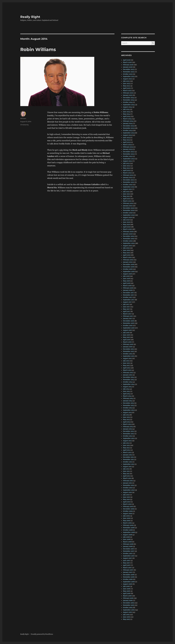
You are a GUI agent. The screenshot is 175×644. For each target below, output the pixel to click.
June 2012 (126, 445)
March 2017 (127, 314)
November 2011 (128, 460)
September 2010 (129, 490)
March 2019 (127, 257)
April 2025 (127, 88)
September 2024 (129, 105)
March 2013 (127, 424)
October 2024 (128, 102)
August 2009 (128, 514)
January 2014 (128, 401)
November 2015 (129, 351)
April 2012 (127, 450)
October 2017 (128, 297)
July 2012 (126, 443)
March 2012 (127, 452)
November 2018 (129, 267)
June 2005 (127, 617)
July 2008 (126, 537)
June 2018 (126, 279)
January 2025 (128, 95)
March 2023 (127, 145)
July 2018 (126, 276)
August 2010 (127, 492)
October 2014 (128, 382)
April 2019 (127, 255)
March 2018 (127, 286)
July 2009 (126, 516)
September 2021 (129, 187)
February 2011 (128, 481)
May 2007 (126, 563)
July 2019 (126, 248)
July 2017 (126, 304)
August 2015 (127, 358)
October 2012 (128, 436)
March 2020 (127, 229)
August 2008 (127, 535)
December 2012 (128, 431)
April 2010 (127, 502)
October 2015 (128, 354)
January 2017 (128, 319)
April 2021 (127, 199)
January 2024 (128, 123)
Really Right (30, 17)
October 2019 (128, 241)
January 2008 (128, 546)
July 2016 (126, 333)
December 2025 (129, 69)
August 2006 (128, 584)
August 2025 (127, 79)
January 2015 (128, 375)
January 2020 (128, 234)
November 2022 (129, 154)
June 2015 (126, 363)
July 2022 (126, 163)
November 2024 (129, 100)
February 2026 (128, 65)
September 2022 (129, 159)
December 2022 (129, 152)
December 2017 (128, 293)
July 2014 (126, 389)
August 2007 (127, 558)
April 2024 (127, 116)
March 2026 (127, 62)
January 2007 (128, 572)
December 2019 (129, 236)
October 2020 (128, 213)
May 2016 (126, 337)
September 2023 (129, 133)
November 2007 (129, 551)
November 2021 (129, 182)
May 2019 (126, 253)
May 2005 (126, 619)
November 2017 (129, 295)
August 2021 (127, 189)
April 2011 (126, 476)
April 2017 (127, 311)
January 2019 (128, 262)
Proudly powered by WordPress (42, 634)
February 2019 (128, 260)
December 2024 (129, 98)
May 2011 (126, 474)
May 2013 (126, 420)
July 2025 (126, 81)
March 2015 (127, 370)
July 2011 (126, 469)
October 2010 (128, 488)
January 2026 (128, 67)
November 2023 (129, 128)
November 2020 (129, 210)
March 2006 (127, 596)
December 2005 (129, 603)
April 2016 (127, 340)
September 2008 (129, 532)
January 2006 (128, 601)
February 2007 (128, 570)
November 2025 (129, 72)
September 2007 (129, 556)
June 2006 (127, 589)
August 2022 (127, 161)
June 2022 (127, 166)
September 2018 (129, 272)
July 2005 (126, 615)
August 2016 (127, 330)
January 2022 (128, 178)
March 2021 (127, 201)
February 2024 (128, 121)
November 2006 (129, 577)
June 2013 (126, 417)
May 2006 (127, 591)
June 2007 (127, 561)
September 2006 (129, 582)
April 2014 (127, 394)
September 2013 (129, 410)
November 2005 (129, 605)
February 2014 (128, 398)
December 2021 (128, 180)
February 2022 (128, 175)
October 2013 (128, 408)
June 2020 (127, 222)
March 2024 (127, 119)
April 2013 (127, 422)
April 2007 (127, 565)
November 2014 (129, 380)
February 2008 (128, 544)
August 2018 (127, 274)
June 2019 (127, 250)
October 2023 (128, 131)
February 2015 (128, 373)
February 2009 (128, 525)
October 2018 (128, 269)
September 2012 (129, 438)
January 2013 (128, 429)
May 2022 (126, 168)
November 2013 (128, 405)
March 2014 (127, 396)
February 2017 (128, 316)
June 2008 (127, 539)
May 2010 (126, 499)
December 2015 (128, 349)
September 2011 (129, 464)
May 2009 (127, 521)
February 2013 (128, 427)
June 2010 (126, 497)
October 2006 (128, 579)
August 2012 (127, 441)
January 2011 (127, 483)
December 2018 (128, 264)
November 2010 (129, 485)
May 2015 (126, 366)
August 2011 (127, 467)
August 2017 (127, 302)
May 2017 (126, 309)
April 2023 (127, 142)
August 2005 (127, 612)
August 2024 (127, 107)
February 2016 (128, 344)
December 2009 (129, 509)
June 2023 (127, 138)
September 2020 (129, 215)
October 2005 (128, 608)
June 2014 (126, 391)
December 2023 (129, 126)
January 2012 (128, 455)
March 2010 (127, 504)
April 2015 (127, 368)
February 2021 (128, 203)
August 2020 (127, 217)
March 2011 (127, 478)
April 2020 (127, 227)
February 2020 (128, 232)
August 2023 (127, 135)
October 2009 (128, 511)
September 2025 (129, 76)
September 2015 (129, 356)
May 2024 (126, 114)
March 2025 (127, 91)
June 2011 (126, 471)
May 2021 (126, 196)
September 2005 (129, 610)
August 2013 (127, 413)
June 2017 (126, 307)
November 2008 (129, 528)
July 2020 (126, 220)
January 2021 (128, 206)
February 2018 (128, 288)
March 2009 (127, 523)
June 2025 (127, 84)
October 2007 (128, 554)
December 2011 (128, 457)
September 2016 (129, 328)
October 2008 (128, 530)
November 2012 (129, 434)
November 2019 (129, 239)
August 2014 (127, 387)
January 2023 (128, 149)
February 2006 (128, 598)
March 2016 (127, 342)
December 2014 (128, 377)
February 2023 (128, 147)
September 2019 (129, 243)
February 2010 (128, 507)
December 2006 (129, 575)
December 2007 (129, 549)
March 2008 (127, 542)
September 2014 (129, 384)
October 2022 (128, 156)
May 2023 (126, 140)
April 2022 (127, 170)
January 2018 (128, 290)
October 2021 (128, 185)
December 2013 (128, 403)
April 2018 (127, 283)
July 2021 (126, 192)
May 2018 (126, 281)
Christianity (24, 125)
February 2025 (128, 93)
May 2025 (126, 86)
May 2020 (126, 225)
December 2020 (129, 208)
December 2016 (129, 321)
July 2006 (126, 586)
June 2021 (126, 194)
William (23, 118)
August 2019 (127, 246)
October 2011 (128, 462)
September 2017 (129, 300)
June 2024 (127, 112)
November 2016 (129, 323)
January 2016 (128, 347)
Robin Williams (38, 49)
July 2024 (126, 109)
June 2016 (127, 335)
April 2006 (127, 593)
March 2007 (127, 568)
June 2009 (127, 518)
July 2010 (126, 495)
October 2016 (128, 326)
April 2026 (127, 60)
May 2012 (126, 448)
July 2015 (126, 361)
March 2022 (127, 173)
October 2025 (128, 74)
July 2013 (126, 415)
